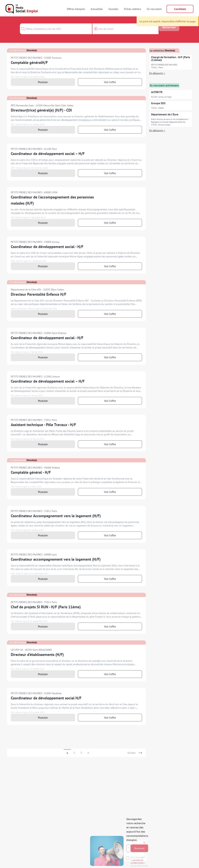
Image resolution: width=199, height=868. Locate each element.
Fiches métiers (133, 9)
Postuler (43, 82)
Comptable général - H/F (31, 472)
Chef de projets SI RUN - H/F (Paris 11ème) (46, 607)
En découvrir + (157, 73)
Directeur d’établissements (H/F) (37, 655)
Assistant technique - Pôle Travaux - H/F (43, 425)
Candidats (180, 9)
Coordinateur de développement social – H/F (48, 154)
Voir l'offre (110, 82)
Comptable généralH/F (29, 62)
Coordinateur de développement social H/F (46, 698)
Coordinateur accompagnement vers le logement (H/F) (56, 559)
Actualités (97, 9)
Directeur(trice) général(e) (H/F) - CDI (41, 110)
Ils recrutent (154, 9)
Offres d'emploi (76, 9)
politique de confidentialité (79, 849)
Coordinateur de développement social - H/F (47, 247)
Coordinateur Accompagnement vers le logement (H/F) (56, 516)
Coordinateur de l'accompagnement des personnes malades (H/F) (52, 200)
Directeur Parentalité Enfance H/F (39, 294)
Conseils (113, 9)
